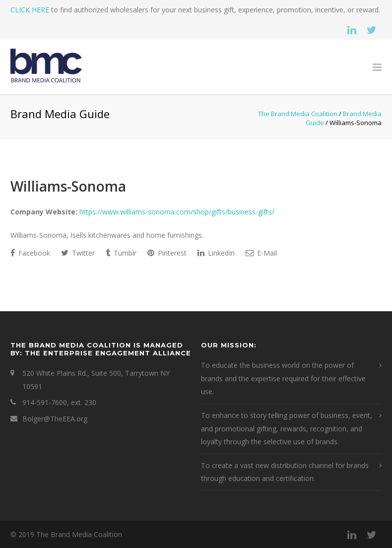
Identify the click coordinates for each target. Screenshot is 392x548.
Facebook (30, 253)
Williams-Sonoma (68, 186)
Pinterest (167, 253)
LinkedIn (216, 253)
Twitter (78, 253)
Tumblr (121, 253)
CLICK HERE (30, 10)
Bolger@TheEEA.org (55, 419)
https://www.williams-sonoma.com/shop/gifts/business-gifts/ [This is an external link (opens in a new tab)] (177, 212)
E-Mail (261, 253)
